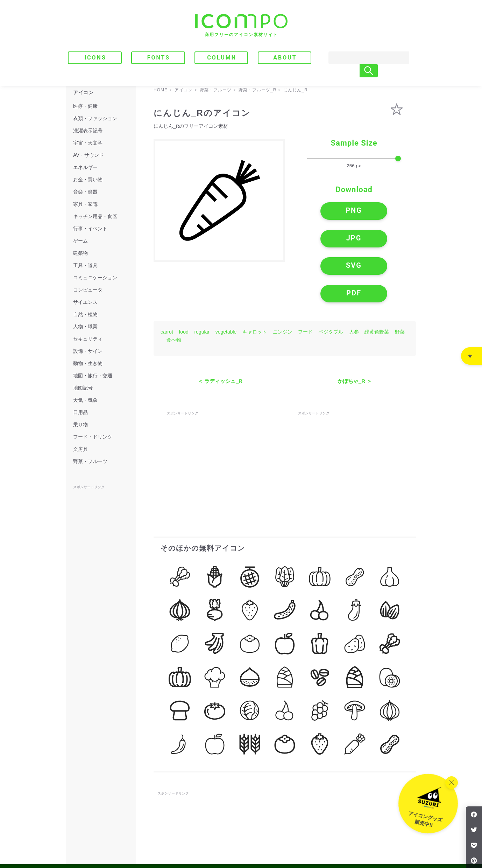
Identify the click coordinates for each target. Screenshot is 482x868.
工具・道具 (85, 265)
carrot (167, 283)
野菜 (400, 283)
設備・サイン (88, 351)
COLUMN (222, 58)
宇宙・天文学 (88, 143)
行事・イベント (90, 229)
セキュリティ (88, 339)
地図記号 (83, 388)
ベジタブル (331, 283)
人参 (354, 283)
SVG (325, 240)
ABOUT (285, 58)
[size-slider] (354, 159)
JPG (383, 213)
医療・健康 (85, 106)
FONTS (159, 58)
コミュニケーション (95, 278)
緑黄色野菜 (377, 283)
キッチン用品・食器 (95, 216)
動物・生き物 (88, 363)
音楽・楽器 (85, 192)
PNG (325, 213)
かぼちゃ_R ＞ (355, 332)
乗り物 (80, 425)
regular (202, 283)
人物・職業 (85, 327)
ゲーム (80, 241)
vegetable (226, 283)
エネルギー (85, 167)
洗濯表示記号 (88, 131)
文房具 (80, 449)
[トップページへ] (241, 25)
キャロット (255, 283)
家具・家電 (85, 204)
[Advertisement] (219, 412)
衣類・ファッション (95, 118)
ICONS (95, 58)
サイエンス (85, 302)
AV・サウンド (88, 155)
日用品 (80, 412)
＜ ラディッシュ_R (220, 332)
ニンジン (283, 283)
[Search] (362, 58)
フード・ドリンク (93, 437)
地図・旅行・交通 (93, 376)
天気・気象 (85, 400)
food (183, 283)
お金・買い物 (88, 180)
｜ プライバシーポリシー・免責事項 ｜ (376, 834)
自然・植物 (85, 314)
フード (305, 283)
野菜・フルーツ (90, 461)
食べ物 (174, 291)
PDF (383, 240)
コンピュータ (88, 290)
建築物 (80, 253)
